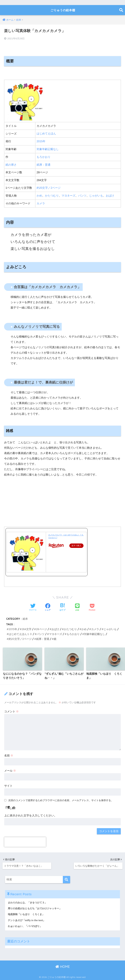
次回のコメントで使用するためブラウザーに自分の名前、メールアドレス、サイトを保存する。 (61, 800)
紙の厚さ (11, 164)
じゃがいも (96, 195)
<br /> (14, 500)
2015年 (41, 141)
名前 (9, 755)
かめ (39, 195)
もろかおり (44, 157)
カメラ (41, 203)
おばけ (110, 195)
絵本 (25, 618)
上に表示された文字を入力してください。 (31, 815)
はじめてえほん (46, 134)
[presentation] (25, 841)
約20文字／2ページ (49, 188)
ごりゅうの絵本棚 (63, 10)
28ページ (41, 629)
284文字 (27, 629)
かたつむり (52, 195)
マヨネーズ (68, 195)
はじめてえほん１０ (20, 633)
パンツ (82, 195)
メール (10, 770)
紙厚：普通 (44, 164)
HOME (63, 966)
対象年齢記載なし (48, 149)
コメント (12, 711)
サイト (8, 785)
